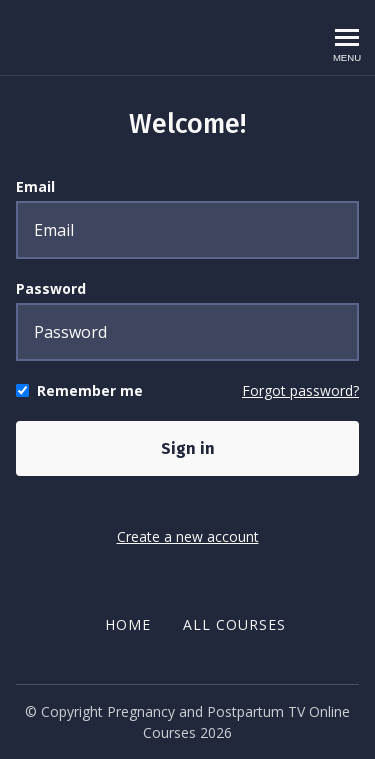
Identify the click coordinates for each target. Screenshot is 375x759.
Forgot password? (300, 390)
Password (51, 288)
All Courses (234, 624)
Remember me (90, 390)
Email (35, 186)
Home (128, 624)
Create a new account (188, 536)
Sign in (188, 448)
